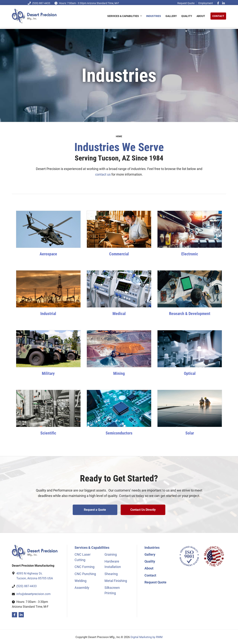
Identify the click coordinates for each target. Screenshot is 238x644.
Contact (150, 574)
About (149, 567)
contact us (103, 174)
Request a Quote (95, 510)
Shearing (111, 573)
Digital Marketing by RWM (147, 636)
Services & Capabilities (92, 547)
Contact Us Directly (144, 510)
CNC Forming (85, 566)
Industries (152, 547)
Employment (206, 3)
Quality (150, 560)
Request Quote (186, 3)
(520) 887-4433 (39, 3)
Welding (81, 580)
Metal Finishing (116, 580)
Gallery (150, 554)
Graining (111, 554)
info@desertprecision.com (33, 593)
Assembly (82, 587)
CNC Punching (85, 573)
